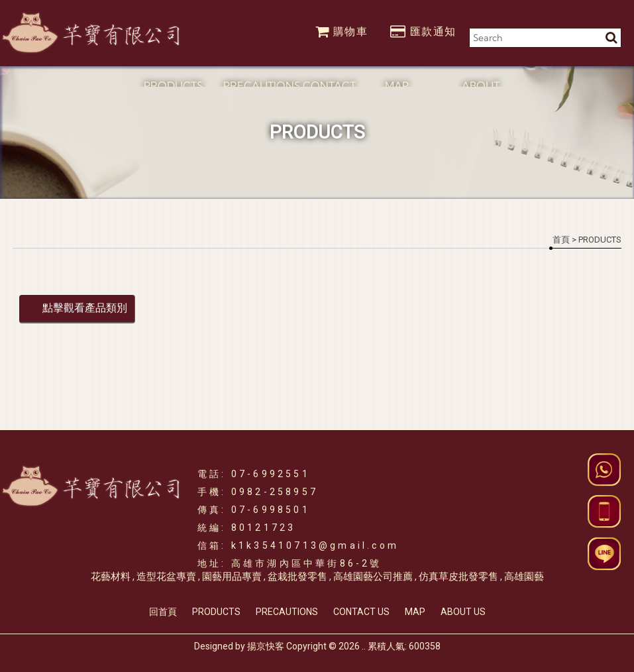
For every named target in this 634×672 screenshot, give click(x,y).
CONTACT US (361, 612)
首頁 (561, 240)
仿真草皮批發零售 (458, 577)
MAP (415, 612)
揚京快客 (266, 646)
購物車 (342, 31)
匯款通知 (423, 31)
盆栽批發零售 (297, 577)
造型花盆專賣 (166, 577)
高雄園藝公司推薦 (373, 577)
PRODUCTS (216, 612)
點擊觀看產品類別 (85, 308)
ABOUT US (463, 612)
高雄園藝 (524, 577)
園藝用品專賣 (232, 577)
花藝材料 (111, 577)
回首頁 (163, 612)
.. (364, 646)
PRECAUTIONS (287, 612)
